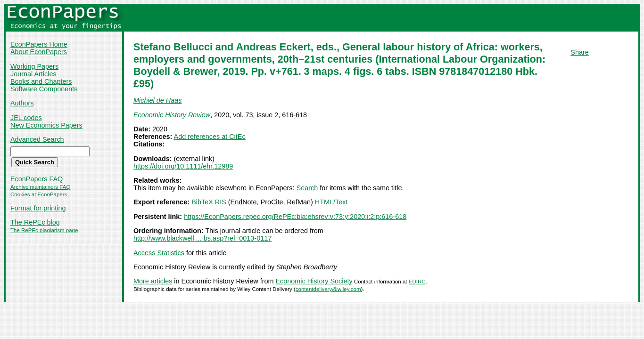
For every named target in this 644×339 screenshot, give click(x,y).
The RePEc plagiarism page (44, 230)
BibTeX (202, 202)
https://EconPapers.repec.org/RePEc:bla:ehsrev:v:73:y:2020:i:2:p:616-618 (295, 217)
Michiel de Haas (157, 100)
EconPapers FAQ (37, 179)
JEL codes (26, 118)
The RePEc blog (35, 222)
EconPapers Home (39, 44)
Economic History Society (314, 281)
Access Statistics (159, 253)
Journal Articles (33, 74)
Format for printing (38, 208)
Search (307, 188)
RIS (221, 202)
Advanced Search (37, 139)
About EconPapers (39, 52)
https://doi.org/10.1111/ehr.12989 (183, 166)
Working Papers (34, 66)
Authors (22, 103)
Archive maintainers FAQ (40, 187)
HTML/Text (331, 202)
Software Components (44, 89)
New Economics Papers (46, 125)
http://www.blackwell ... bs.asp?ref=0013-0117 (202, 238)
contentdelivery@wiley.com (328, 289)
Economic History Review (172, 115)
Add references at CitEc (210, 137)
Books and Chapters (41, 81)
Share (579, 52)
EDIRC (417, 282)
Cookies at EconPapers (39, 194)
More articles (153, 281)
